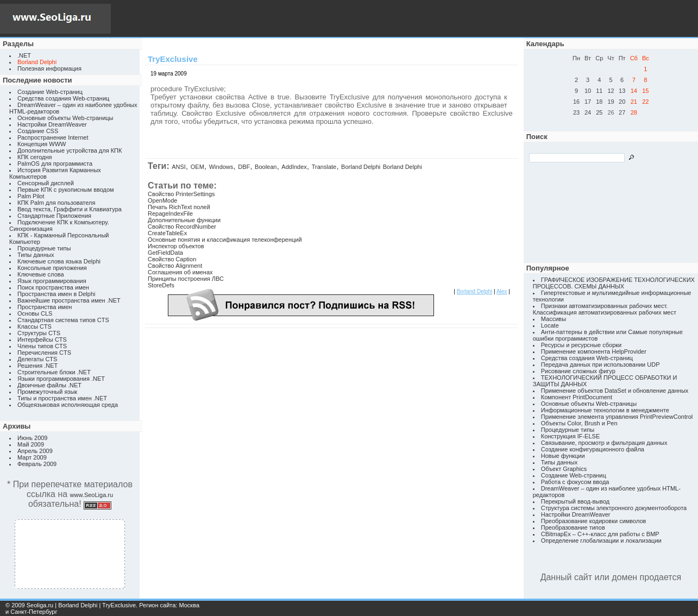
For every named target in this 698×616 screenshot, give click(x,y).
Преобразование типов (573, 527)
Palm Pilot (31, 196)
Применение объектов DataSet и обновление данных (615, 391)
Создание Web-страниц (50, 92)
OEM (197, 167)
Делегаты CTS (37, 359)
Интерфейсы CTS (42, 340)
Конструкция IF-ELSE (570, 436)
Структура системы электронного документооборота (614, 508)
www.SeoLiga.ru (92, 495)
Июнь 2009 (33, 438)
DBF (244, 167)
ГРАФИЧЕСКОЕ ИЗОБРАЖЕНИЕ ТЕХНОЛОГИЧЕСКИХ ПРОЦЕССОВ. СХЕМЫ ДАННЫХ (614, 283)
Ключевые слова (41, 274)
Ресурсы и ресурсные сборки (581, 345)
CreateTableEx (167, 233)
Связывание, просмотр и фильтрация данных (604, 443)
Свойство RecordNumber (182, 227)
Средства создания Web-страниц (63, 98)
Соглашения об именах (180, 272)
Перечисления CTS (44, 353)
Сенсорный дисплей (46, 183)
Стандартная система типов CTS (63, 320)
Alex (502, 291)
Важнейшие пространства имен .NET (69, 300)
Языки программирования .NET (61, 379)
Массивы (554, 319)
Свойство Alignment (175, 266)
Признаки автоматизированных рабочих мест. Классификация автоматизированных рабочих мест (605, 309)
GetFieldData (165, 253)
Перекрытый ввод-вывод (576, 501)
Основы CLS (35, 313)
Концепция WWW (42, 144)
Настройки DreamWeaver (52, 124)
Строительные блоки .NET (54, 372)
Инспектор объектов (176, 246)
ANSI (179, 167)
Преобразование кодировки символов (594, 521)
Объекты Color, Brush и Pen (579, 423)
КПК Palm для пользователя (56, 203)
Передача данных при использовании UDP (600, 364)
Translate (324, 167)
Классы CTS (34, 326)
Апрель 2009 (35, 451)
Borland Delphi (361, 167)
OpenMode (162, 200)
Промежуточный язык (47, 392)
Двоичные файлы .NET (49, 385)
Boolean (266, 167)
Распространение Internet (53, 137)
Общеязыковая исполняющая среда (68, 405)
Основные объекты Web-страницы (65, 118)
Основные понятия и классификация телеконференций (225, 240)
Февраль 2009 (37, 464)
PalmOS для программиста (55, 164)
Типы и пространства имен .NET (62, 398)
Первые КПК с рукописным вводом (66, 190)
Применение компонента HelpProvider (594, 351)
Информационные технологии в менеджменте (605, 410)
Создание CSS (38, 131)
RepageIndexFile (170, 213)
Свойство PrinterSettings (181, 194)
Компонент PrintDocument (577, 397)
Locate (550, 325)
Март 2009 (32, 457)
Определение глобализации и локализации (601, 540)
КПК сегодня (35, 157)
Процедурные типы (44, 248)
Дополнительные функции (184, 220)
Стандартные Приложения (54, 216)
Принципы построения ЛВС (186, 279)
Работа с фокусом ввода (575, 482)
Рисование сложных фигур (578, 371)
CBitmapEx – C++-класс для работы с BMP (600, 534)
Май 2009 (31, 444)
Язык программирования (52, 281)
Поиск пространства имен (53, 287)
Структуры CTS (39, 333)
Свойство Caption (172, 259)
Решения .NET (37, 366)
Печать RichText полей (179, 207)
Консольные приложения (52, 268)
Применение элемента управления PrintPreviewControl (617, 417)
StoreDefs (161, 285)
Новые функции (563, 456)
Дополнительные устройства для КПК (70, 150)
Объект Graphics (564, 469)
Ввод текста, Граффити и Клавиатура (70, 209)
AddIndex (294, 167)
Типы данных (36, 255)
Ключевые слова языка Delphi (59, 261)
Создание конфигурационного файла (593, 449)
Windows (221, 167)
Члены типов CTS (42, 346)
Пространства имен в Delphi (56, 294)
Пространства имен (45, 307)
